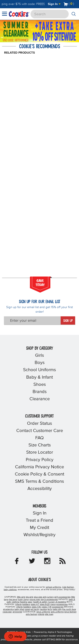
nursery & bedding (57, 602)
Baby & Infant (39, 377)
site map (49, 614)
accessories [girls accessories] (58, 607)
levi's (50, 609)
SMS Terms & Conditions (39, 482)
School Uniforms (39, 370)
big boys (13, 599)
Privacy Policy (40, 460)
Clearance (40, 399)
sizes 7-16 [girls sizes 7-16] (47, 607)
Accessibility (40, 489)
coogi (27, 609)
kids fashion (68, 587)
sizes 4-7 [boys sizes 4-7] (35, 604)
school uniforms (53, 587)
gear (30, 602)
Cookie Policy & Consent (39, 474)
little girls (21, 597)
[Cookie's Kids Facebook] (17, 562)
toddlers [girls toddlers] (27, 607)
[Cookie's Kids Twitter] (32, 562)
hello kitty (57, 609)
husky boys (23, 599)
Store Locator (40, 452)
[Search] (50, 14)
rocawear (7, 612)
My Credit (39, 528)
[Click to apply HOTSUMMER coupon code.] (19, 40)
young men (35, 599)
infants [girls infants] (19, 607)
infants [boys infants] (18, 604)
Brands (40, 392)
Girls (39, 356)
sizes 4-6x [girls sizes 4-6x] (37, 607)
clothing (16, 602)
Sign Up (68, 321)
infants (41, 614)
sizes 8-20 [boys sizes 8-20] (45, 604)
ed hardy (35, 609)
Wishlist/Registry (39, 535)
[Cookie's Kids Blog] (62, 562)
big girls (29, 597)
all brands (17, 612)
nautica (43, 609)
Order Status (39, 424)
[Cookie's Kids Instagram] (47, 562)
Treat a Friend (39, 520)
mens (53, 604)
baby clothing (10, 590)
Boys (40, 363)
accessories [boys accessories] (62, 604)
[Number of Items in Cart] (69, 4)
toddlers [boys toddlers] (26, 604)
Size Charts (40, 445)
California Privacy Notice (39, 467)
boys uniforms (43, 612)
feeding (24, 602)
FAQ (39, 438)
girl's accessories (62, 597)
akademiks (8, 609)
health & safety (40, 602)
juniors (50, 597)
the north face (69, 609)
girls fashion (32, 614)
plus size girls (40, 597)
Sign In (54, 4)
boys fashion (70, 612)
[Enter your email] (32, 320)
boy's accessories (49, 599)
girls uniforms (57, 612)
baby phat (19, 609)
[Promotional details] (3, 37)
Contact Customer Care (40, 431)
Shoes (40, 385)
